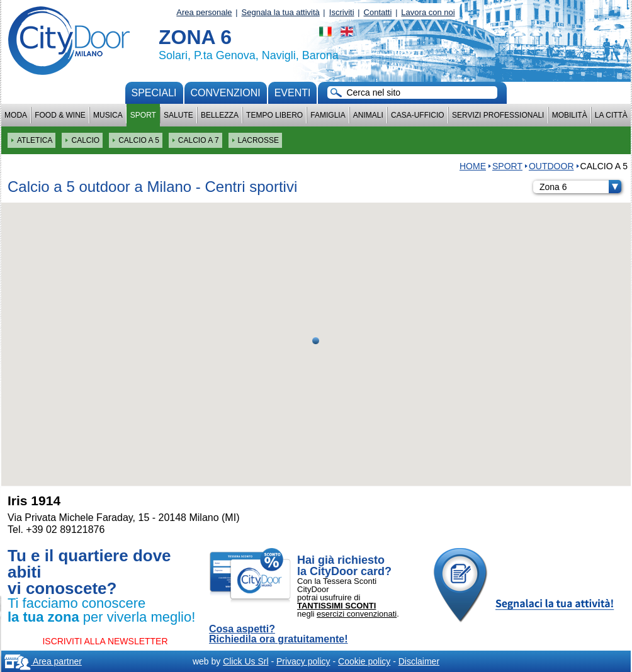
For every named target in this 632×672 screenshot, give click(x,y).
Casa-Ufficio (418, 115)
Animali (368, 115)
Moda (16, 115)
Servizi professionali (498, 115)
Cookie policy (364, 661)
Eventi (293, 93)
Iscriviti (342, 12)
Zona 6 (580, 187)
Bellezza (220, 115)
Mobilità (570, 115)
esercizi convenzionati (357, 614)
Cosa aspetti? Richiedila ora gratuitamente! (279, 634)
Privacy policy (303, 661)
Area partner (43, 661)
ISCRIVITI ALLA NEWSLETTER (105, 641)
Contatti (378, 12)
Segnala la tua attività (281, 12)
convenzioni (226, 93)
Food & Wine (60, 115)
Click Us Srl (245, 661)
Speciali (154, 93)
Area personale (204, 12)
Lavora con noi (428, 12)
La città (611, 115)
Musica (108, 115)
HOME (473, 166)
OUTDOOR (551, 166)
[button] (316, 341)
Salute (178, 115)
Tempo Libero (274, 115)
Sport (143, 115)
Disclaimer (419, 661)
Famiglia (328, 115)
